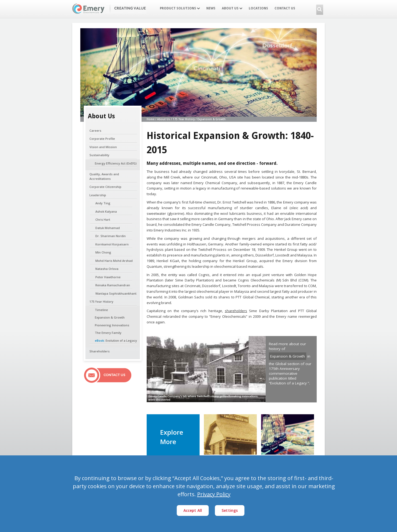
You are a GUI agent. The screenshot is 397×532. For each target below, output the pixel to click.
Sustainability (99, 155)
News (211, 8)
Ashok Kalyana (106, 211)
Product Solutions (180, 8)
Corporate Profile (102, 139)
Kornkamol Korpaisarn (112, 244)
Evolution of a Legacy (116, 340)
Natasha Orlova (107, 269)
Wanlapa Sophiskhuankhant (116, 293)
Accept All (193, 510)
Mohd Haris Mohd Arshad (114, 261)
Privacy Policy (214, 494)
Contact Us (285, 8)
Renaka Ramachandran (113, 285)
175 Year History (101, 301)
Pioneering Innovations (112, 325)
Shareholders (100, 351)
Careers (95, 131)
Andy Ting (103, 203)
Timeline (101, 310)
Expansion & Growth (110, 317)
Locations (258, 8)
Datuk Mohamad (108, 228)
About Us (232, 8)
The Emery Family (108, 333)
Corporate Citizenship (105, 187)
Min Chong (103, 252)
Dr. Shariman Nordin (111, 236)
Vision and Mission (103, 147)
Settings (230, 510)
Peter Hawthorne (108, 277)
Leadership (98, 195)
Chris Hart (103, 219)
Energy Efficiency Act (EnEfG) (116, 163)
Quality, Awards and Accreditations (104, 176)
